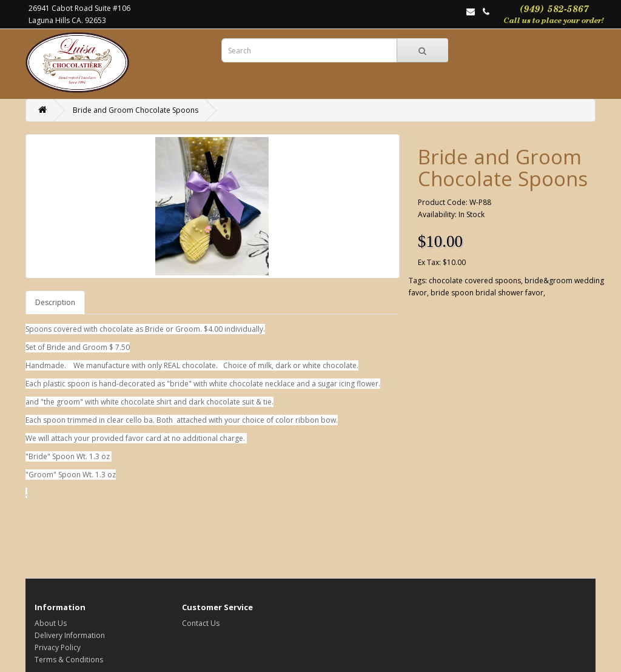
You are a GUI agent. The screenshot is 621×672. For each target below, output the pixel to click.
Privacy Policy (58, 647)
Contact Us (201, 623)
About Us (51, 623)
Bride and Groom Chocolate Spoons (136, 110)
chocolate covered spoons (475, 281)
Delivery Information (70, 635)
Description (55, 302)
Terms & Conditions (69, 660)
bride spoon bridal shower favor (487, 293)
